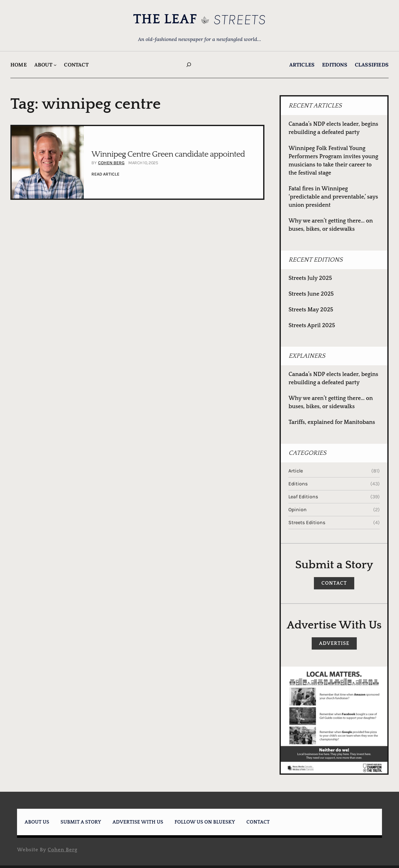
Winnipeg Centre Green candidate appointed (168, 154)
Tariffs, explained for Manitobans (332, 422)
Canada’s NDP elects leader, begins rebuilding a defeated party (333, 128)
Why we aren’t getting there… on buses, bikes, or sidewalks (331, 225)
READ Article (105, 174)
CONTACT (334, 583)
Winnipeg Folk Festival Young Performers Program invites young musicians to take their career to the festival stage (333, 161)
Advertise (334, 643)
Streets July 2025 (310, 278)
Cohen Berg (111, 163)
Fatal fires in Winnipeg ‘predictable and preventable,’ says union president (333, 197)
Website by (47, 850)
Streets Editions (307, 522)
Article (296, 471)
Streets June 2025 (311, 294)
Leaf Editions (303, 497)
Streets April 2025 (312, 326)
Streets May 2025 (311, 310)
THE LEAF (165, 19)
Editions (298, 484)
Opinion (298, 509)
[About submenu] (55, 65)
